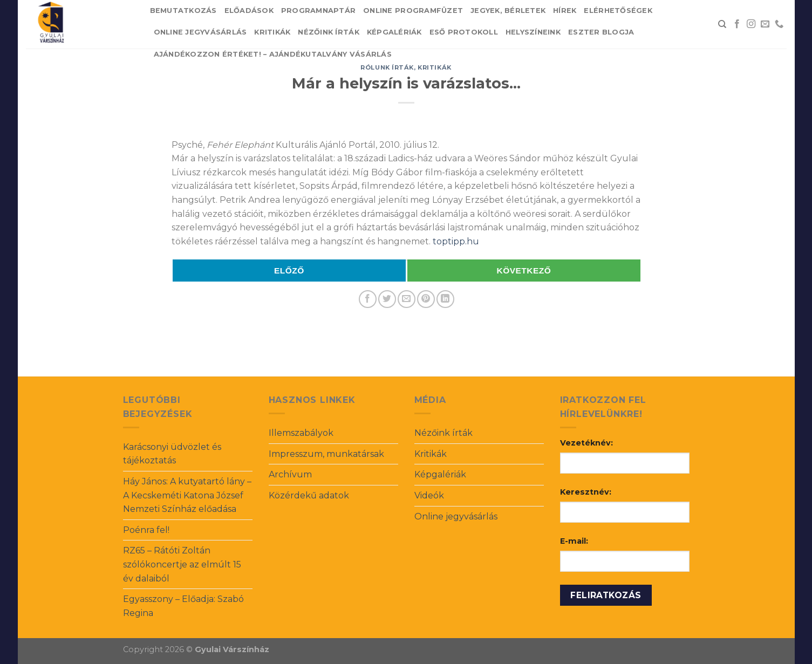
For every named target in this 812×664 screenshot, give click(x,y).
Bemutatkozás (183, 11)
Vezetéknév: (586, 443)
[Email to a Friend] (407, 299)
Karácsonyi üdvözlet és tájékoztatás (172, 454)
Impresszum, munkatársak (326, 454)
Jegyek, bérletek (508, 11)
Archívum (290, 474)
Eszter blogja (601, 32)
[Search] (722, 24)
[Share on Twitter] (387, 299)
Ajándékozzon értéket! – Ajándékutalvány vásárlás (273, 54)
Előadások (249, 11)
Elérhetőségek (618, 11)
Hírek (565, 11)
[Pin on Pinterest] (426, 299)
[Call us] (779, 24)
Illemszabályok (301, 433)
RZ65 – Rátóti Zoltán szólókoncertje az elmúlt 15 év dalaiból (182, 564)
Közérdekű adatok (309, 495)
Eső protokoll (464, 32)
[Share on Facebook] (368, 299)
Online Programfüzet (413, 11)
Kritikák (272, 32)
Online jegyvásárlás (200, 32)
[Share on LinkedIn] (445, 299)
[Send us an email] (765, 24)
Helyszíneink (533, 32)
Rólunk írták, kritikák (406, 67)
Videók (429, 495)
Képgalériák (394, 32)
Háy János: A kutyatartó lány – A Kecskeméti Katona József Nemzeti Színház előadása (187, 495)
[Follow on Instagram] (751, 24)
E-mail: (574, 541)
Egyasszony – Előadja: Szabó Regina (183, 606)
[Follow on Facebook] (737, 24)
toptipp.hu (456, 241)
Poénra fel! (146, 530)
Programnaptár (318, 11)
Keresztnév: (586, 492)
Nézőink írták (328, 32)
